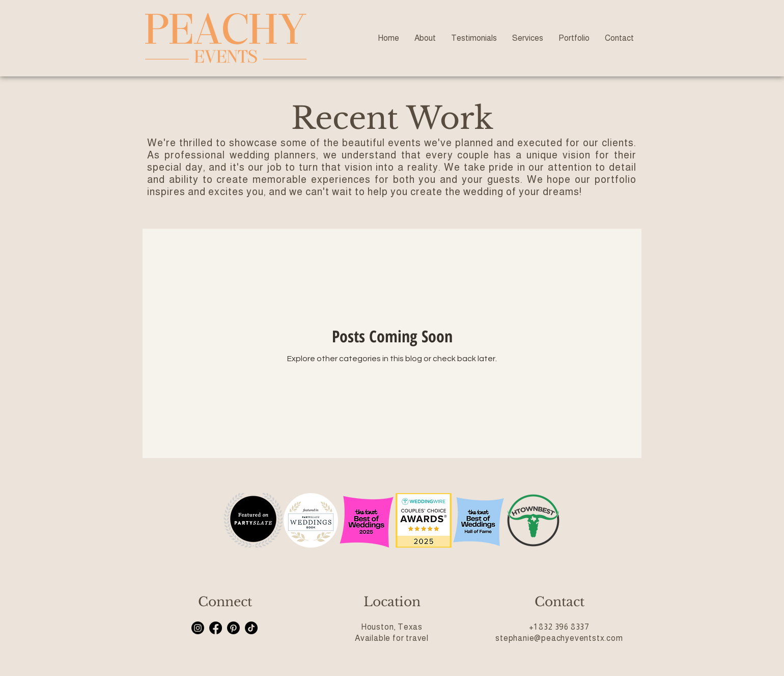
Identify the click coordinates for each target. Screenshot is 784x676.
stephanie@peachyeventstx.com (559, 638)
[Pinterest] (233, 628)
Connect (225, 602)
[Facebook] (216, 628)
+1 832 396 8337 (559, 627)
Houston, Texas (392, 627)
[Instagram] (198, 628)
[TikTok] (251, 628)
